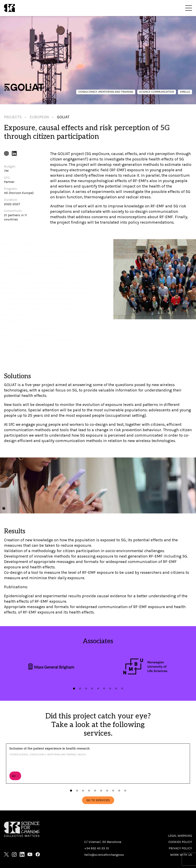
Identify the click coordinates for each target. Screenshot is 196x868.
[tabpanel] (51, 666)
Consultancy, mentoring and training (106, 92)
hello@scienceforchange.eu (104, 855)
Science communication (157, 92)
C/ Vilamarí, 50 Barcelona (103, 842)
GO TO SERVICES (98, 800)
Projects (13, 117)
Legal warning (180, 836)
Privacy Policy (180, 848)
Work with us (181, 855)
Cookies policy (180, 842)
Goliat (63, 117)
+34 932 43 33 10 (97, 848)
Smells (185, 92)
